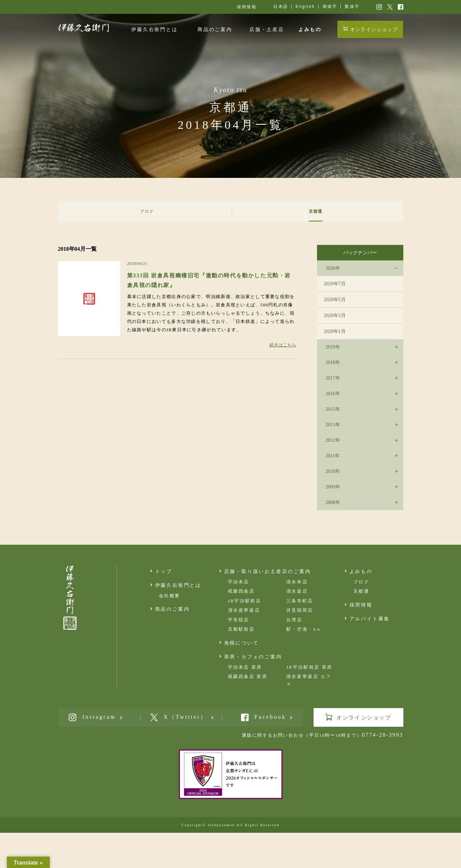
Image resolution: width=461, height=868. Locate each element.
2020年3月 (335, 316)
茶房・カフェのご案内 (253, 657)
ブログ (361, 582)
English (305, 7)
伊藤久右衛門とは (154, 30)
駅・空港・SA (304, 629)
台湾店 (294, 620)
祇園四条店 (241, 591)
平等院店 (239, 620)
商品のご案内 (215, 30)
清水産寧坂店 (244, 610)
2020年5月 (335, 300)
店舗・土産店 (267, 30)
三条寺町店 (300, 601)
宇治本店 (239, 582)
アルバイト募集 (370, 619)
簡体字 (330, 7)
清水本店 (297, 582)
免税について (242, 643)
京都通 (361, 591)
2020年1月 (335, 331)
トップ (164, 571)
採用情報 (247, 7)
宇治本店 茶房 (245, 667)
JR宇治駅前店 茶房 (309, 667)
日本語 (281, 7)
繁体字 (352, 7)
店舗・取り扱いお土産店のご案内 (268, 571)
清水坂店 (297, 591)
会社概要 (170, 596)
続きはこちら (283, 345)
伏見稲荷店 (300, 610)
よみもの (310, 30)
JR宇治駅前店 (245, 601)
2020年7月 (335, 284)
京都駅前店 (241, 629)
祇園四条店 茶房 (248, 676)
